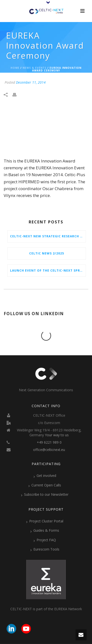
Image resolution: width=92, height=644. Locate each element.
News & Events (34, 68)
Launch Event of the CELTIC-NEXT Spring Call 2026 (48, 270)
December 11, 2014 (31, 82)
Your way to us (57, 415)
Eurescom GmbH (41, 629)
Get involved (45, 456)
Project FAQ (45, 520)
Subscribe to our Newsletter (45, 475)
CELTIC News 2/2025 (47, 253)
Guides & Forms (45, 511)
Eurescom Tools (45, 530)
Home (15, 68)
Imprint (67, 629)
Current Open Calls (45, 466)
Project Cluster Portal (45, 502)
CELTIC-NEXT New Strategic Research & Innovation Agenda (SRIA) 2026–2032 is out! (48, 236)
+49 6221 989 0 (49, 423)
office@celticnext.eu (49, 430)
